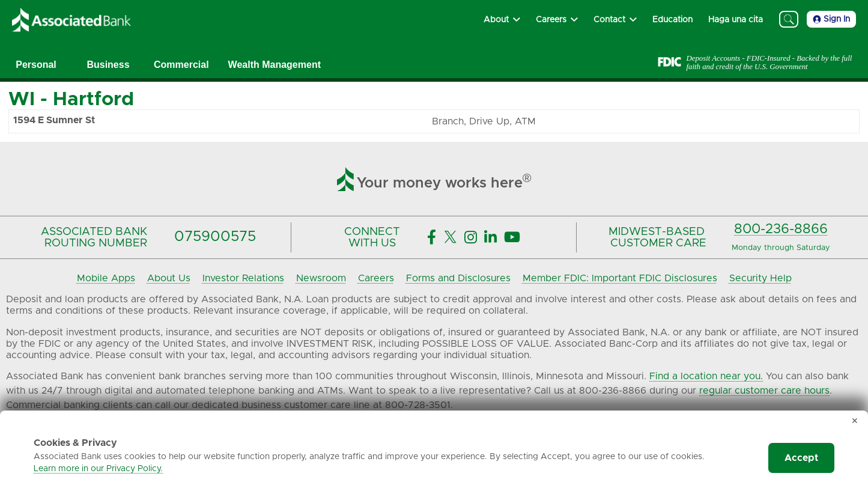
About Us (169, 278)
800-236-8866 (781, 229)
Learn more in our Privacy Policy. (98, 469)
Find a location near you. (706, 376)
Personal (36, 65)
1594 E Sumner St (54, 120)
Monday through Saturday (781, 248)
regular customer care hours (764, 391)
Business (108, 65)
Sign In (831, 19)
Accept (801, 458)
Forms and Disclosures (458, 278)
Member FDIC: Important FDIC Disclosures (620, 278)
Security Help (760, 278)
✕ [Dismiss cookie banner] (855, 421)
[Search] (789, 19)
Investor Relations (243, 278)
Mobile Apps (106, 278)
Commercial (181, 65)
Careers (376, 278)
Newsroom (321, 278)
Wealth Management (275, 65)
